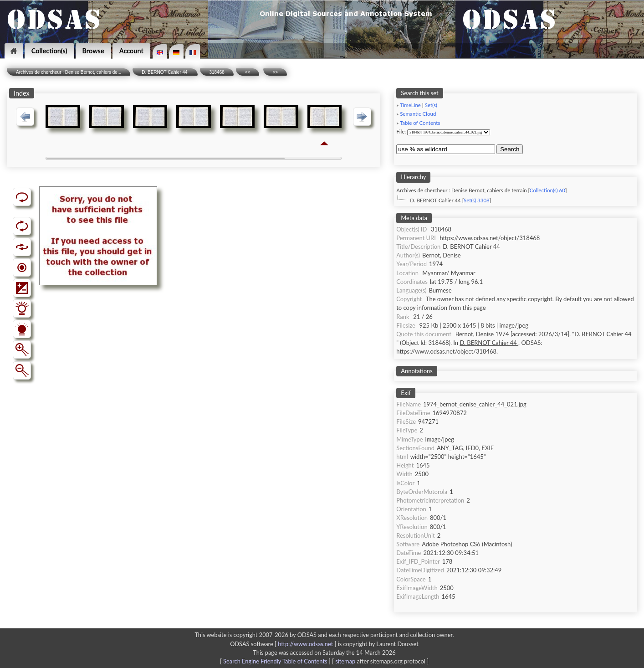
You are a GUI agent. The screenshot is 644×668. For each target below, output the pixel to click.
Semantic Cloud (418, 114)
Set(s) (431, 105)
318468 (217, 72)
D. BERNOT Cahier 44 (165, 72)
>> (275, 72)
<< (248, 72)
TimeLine (410, 105)
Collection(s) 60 (547, 190)
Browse (93, 51)
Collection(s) (49, 51)
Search (510, 149)
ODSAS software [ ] (284, 644)
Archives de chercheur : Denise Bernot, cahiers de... (69, 72)
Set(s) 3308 (477, 200)
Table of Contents (420, 123)
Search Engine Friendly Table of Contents (275, 661)
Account (131, 51)
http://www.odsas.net (305, 644)
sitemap (345, 661)
